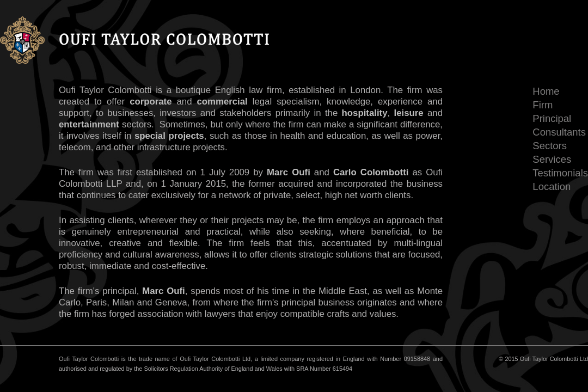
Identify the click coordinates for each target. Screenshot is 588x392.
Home (546, 91)
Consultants (559, 132)
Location (552, 186)
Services (552, 159)
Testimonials (560, 173)
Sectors (550, 146)
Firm (543, 105)
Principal (552, 118)
